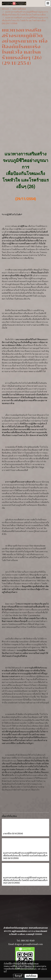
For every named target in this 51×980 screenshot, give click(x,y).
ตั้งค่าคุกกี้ (18, 976)
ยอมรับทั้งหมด (31, 976)
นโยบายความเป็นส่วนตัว (29, 969)
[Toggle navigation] (48, 3)
